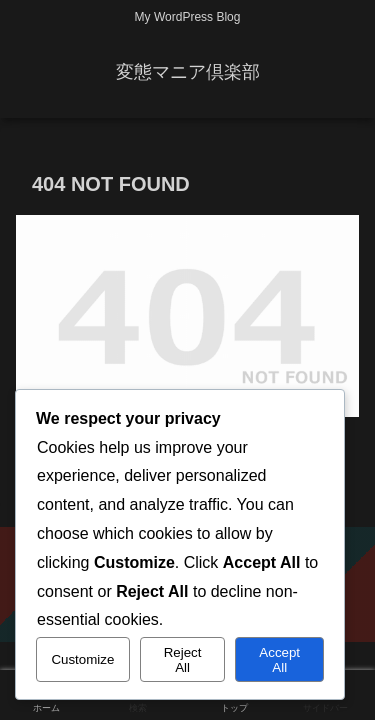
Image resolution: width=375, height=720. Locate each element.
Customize (82, 659)
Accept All (279, 660)
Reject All (183, 660)
